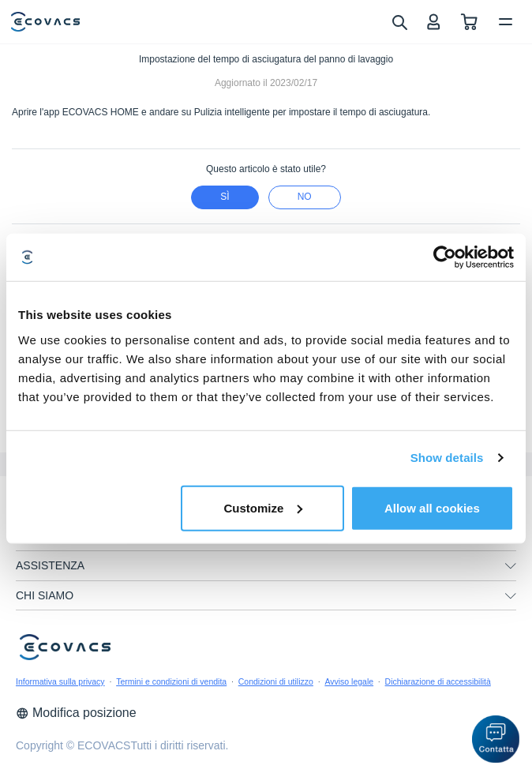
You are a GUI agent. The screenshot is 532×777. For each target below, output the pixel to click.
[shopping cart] (469, 22)
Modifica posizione (76, 713)
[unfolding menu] (511, 566)
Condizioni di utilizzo (276, 681)
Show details (447, 458)
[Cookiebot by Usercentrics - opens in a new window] (445, 257)
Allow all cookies (432, 507)
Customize (263, 507)
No (305, 197)
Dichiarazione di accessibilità (438, 681)
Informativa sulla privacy (60, 681)
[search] (399, 21)
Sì (225, 197)
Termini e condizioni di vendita (171, 681)
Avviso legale (349, 681)
